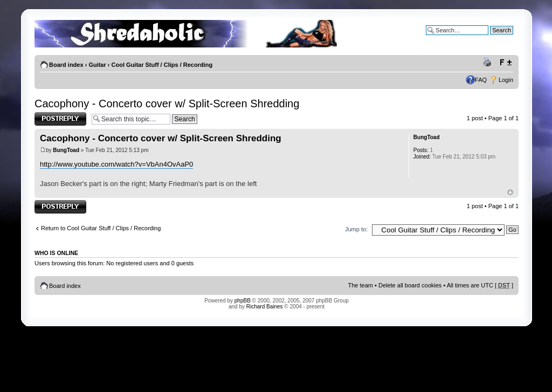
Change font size (505, 63)
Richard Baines (265, 307)
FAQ (481, 80)
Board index (66, 65)
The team (361, 285)
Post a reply (60, 119)
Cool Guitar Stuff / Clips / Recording (162, 65)
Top (510, 192)
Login (506, 80)
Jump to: (356, 229)
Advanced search (490, 38)
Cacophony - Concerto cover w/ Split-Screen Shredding (167, 104)
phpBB (243, 301)
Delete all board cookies (410, 285)
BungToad (66, 150)
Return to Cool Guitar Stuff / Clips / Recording (101, 228)
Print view (489, 63)
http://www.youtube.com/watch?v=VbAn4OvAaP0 (116, 164)
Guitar (97, 65)
